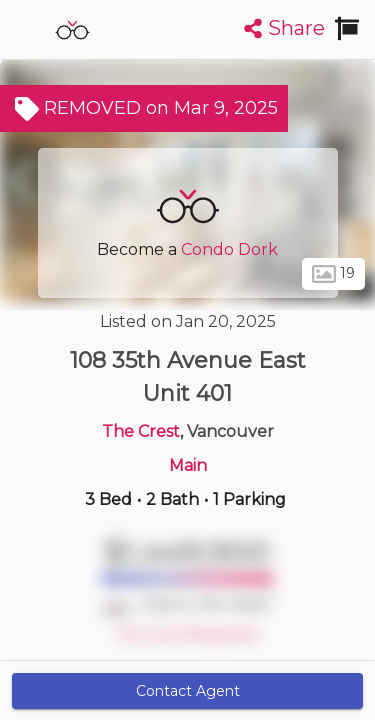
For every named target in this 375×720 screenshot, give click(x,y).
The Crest (141, 431)
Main (188, 465)
